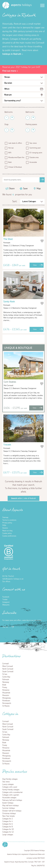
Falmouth (6, 680)
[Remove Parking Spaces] (28, 130)
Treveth (22, 447)
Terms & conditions (9, 520)
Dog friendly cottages (10, 779)
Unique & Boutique (15, 167)
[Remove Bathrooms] (28, 118)
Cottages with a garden (11, 795)
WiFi (10, 153)
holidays (21, 5)
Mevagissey (7, 698)
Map (39, 189)
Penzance (6, 690)
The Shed (22, 241)
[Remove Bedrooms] (7, 118)
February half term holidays (12, 800)
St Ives (5, 674)
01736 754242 (8, 576)
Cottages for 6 (8, 824)
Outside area (34, 158)
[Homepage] (6, 5)
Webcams (6, 605)
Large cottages (8, 835)
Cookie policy (7, 533)
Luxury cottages (8, 784)
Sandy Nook (22, 304)
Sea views (33, 143)
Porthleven (6, 701)
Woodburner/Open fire (16, 158)
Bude (4, 685)
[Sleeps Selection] (24, 77)
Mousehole (6, 693)
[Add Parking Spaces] (33, 130)
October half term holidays (12, 811)
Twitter (5, 600)
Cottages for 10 (8, 829)
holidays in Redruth (12, 54)
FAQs (4, 525)
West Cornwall (8, 666)
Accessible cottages (9, 798)
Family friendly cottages (11, 790)
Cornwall (6, 664)
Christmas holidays (9, 813)
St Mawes (6, 706)
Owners (5, 528)
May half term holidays (11, 806)
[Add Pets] (12, 130)
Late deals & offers (15, 143)
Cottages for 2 (8, 819)
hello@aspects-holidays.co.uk (13, 579)
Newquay (6, 682)
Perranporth (7, 703)
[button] (41, 223)
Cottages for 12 (8, 832)
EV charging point (36, 153)
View (35, 265)
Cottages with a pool (10, 787)
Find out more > (10, 71)
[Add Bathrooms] (33, 118)
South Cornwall (8, 672)
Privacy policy (7, 523)
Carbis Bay (6, 677)
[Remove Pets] (7, 130)
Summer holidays (9, 808)
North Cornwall (8, 669)
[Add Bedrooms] (12, 118)
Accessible (33, 162)
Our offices (6, 582)
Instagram (6, 602)
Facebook (6, 597)
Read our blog (7, 531)
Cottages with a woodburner (13, 792)
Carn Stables (22, 384)
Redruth (8, 95)
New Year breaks (9, 816)
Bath (10, 162)
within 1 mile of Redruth (23, 498)
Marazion (6, 695)
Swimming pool (35, 148)
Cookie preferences (9, 536)
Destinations (11, 657)
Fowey (5, 687)
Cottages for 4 (8, 821)
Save (25, 189)
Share (12, 189)
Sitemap (5, 517)
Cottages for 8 (8, 827)
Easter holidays (8, 803)
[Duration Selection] (24, 83)
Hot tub (11, 148)
